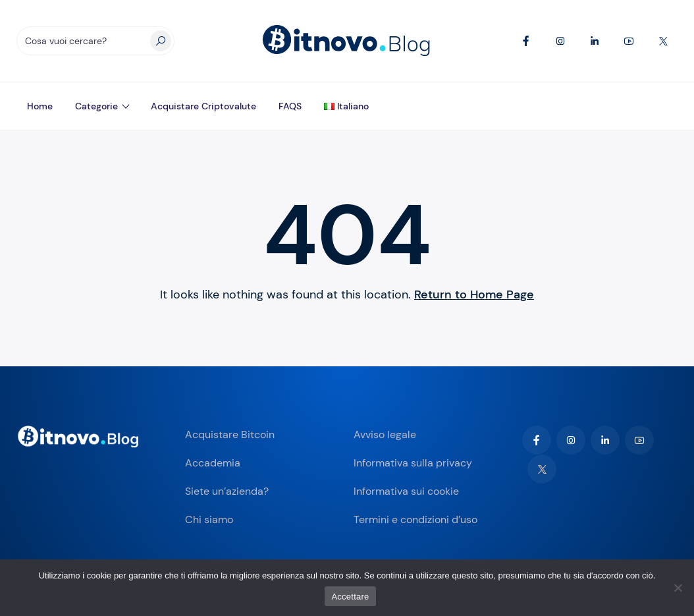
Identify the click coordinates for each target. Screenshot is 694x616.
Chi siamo (209, 519)
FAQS (290, 106)
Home (40, 106)
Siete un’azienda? (227, 491)
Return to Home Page (474, 294)
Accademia (213, 463)
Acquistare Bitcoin (230, 434)
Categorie (96, 106)
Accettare (350, 597)
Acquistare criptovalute (203, 106)
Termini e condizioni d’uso (415, 519)
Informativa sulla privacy (413, 463)
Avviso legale (385, 434)
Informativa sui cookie (406, 491)
